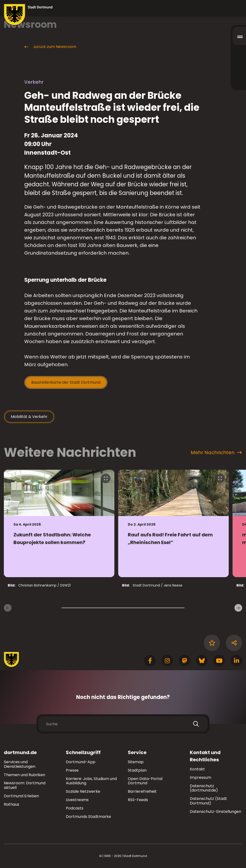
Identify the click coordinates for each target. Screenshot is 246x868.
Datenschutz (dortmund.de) (204, 788)
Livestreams (77, 800)
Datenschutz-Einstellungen (215, 812)
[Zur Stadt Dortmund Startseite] (28, 15)
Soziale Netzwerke (83, 791)
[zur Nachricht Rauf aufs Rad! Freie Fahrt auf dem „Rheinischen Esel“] (173, 523)
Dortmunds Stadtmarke (88, 817)
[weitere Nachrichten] (238, 608)
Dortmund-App (81, 762)
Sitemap (136, 762)
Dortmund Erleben (21, 796)
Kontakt (197, 769)
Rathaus (12, 804)
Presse (72, 770)
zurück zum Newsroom (50, 47)
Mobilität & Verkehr (29, 417)
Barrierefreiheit (142, 791)
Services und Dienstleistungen (20, 764)
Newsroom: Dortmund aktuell (25, 785)
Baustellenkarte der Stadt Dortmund (66, 382)
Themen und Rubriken (25, 775)
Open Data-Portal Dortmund (145, 781)
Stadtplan (137, 770)
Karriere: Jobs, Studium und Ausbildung (91, 781)
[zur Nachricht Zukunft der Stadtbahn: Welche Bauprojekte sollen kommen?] (59, 523)
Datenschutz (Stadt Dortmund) (208, 801)
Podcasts (75, 808)
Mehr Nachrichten (216, 452)
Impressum (200, 777)
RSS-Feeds (138, 800)
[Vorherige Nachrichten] (8, 608)
